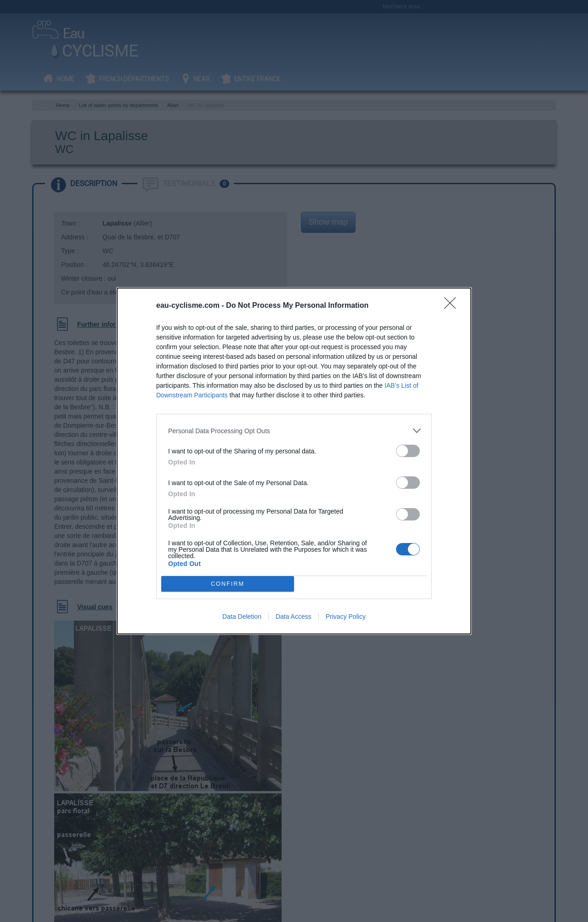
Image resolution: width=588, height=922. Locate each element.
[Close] (453, 306)
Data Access (294, 617)
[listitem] (294, 431)
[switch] (408, 451)
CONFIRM (228, 584)
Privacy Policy (346, 617)
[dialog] (294, 461)
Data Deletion (242, 617)
